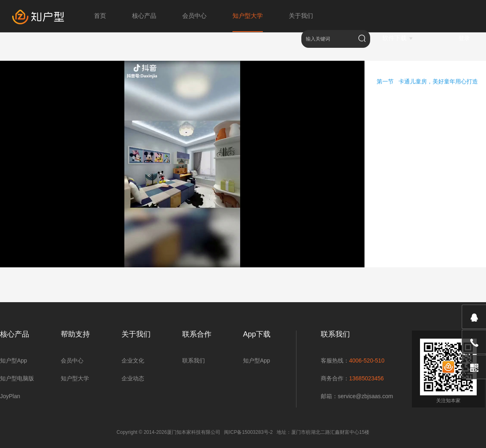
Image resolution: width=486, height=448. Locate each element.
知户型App (14, 361)
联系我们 (194, 361)
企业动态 (133, 378)
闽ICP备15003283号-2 (248, 432)
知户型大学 (75, 378)
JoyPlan (10, 396)
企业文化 (133, 361)
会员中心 (72, 361)
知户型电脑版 (17, 378)
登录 (464, 38)
